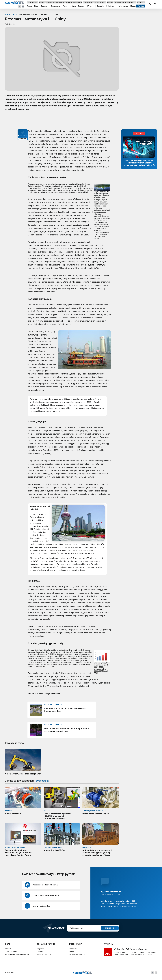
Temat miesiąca (69, 6)
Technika (100, 6)
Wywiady (91, 6)
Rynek (29, 6)
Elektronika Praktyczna (77, 954)
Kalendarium (123, 6)
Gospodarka (56, 6)
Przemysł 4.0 (141, 2)
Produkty (45, 6)
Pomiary (110, 2)
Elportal (71, 952)
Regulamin (41, 949)
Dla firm (141, 6)
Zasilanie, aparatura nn (74, 2)
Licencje (40, 952)
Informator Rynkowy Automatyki (17, 954)
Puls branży (111, 6)
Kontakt (8, 949)
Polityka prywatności (44, 954)
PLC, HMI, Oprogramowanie (55, 2)
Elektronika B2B (74, 949)
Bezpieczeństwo (100, 2)
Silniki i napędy (32, 2)
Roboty (42, 2)
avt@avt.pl (152, 952)
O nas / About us (11, 952)
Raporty (81, 6)
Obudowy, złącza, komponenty (125, 2)
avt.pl (150, 955)
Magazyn (134, 6)
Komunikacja (88, 2)
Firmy (36, 6)
